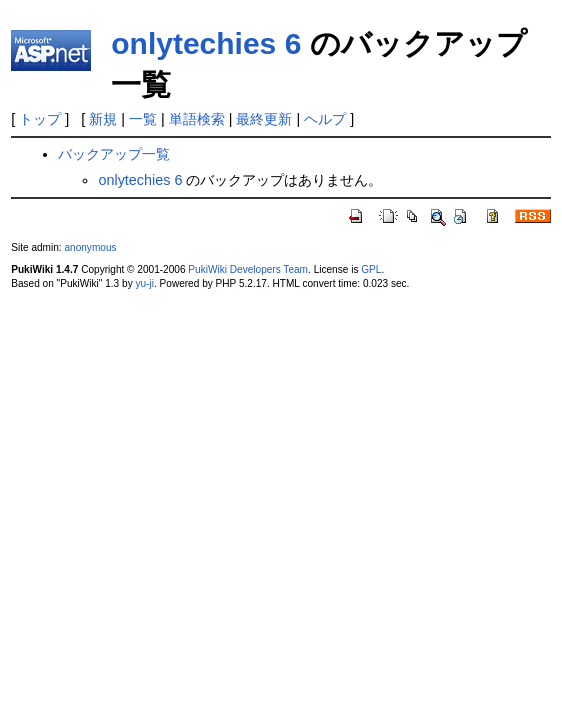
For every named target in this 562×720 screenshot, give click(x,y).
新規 (103, 119)
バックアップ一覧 (114, 154)
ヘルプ (325, 119)
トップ (40, 119)
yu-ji (144, 283)
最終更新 (264, 119)
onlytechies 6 (206, 43)
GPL (371, 269)
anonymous (90, 247)
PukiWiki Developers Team (248, 269)
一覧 (143, 119)
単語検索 (197, 119)
